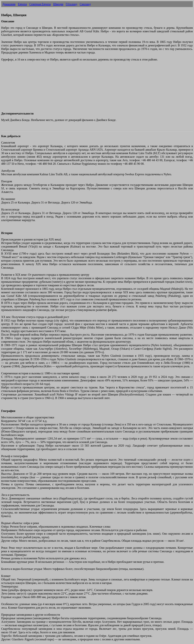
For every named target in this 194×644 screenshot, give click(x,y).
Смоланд (85, 4)
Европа (22, 4)
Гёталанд (71, 4)
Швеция (58, 4)
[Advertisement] (89, 88)
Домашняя (9, 4)
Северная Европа (40, 4)
